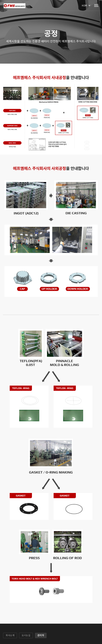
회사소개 (10, 635)
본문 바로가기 (0, 0)
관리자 (41, 635)
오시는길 (26, 635)
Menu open (96, 5)
